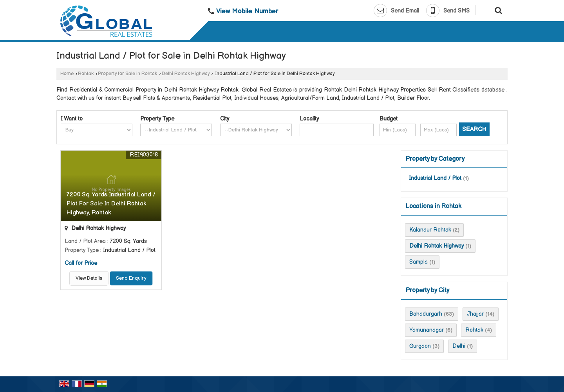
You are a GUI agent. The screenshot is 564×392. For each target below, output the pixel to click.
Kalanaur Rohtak (430, 230)
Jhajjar (475, 314)
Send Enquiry (131, 278)
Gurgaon (420, 346)
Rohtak (86, 74)
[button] (247, 11)
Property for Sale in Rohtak (127, 74)
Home (67, 74)
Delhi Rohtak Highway (186, 74)
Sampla (418, 262)
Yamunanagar (427, 330)
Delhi (459, 346)
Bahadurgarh (426, 314)
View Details (89, 278)
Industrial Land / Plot (435, 178)
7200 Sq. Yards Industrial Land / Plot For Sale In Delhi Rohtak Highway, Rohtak (111, 204)
